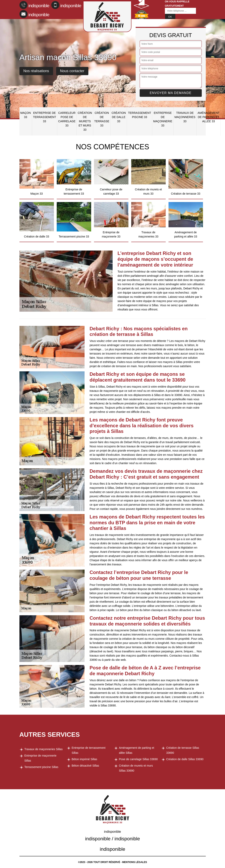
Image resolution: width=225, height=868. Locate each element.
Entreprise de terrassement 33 (45, 117)
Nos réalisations (36, 71)
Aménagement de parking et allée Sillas (137, 750)
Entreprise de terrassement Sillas (89, 750)
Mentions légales (135, 862)
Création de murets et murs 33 (85, 121)
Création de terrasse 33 (102, 119)
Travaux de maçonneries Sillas (44, 749)
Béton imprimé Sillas (85, 759)
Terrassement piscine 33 (140, 115)
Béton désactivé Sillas (85, 766)
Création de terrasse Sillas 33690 (183, 750)
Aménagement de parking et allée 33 (209, 117)
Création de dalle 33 (119, 117)
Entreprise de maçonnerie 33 (163, 119)
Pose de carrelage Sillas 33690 (138, 759)
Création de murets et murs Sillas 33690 (136, 768)
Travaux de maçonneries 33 (185, 117)
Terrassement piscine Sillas (41, 767)
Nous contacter (72, 71)
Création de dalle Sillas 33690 (185, 759)
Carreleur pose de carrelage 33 (67, 119)
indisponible (34, 5)
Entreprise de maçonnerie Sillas (40, 758)
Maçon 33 (26, 115)
